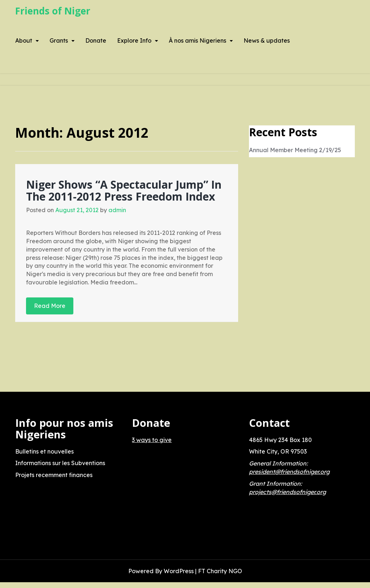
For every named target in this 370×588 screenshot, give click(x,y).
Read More (50, 306)
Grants (59, 40)
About (24, 40)
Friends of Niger (53, 11)
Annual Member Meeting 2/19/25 (295, 150)
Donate (96, 40)
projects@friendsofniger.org (287, 492)
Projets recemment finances (54, 475)
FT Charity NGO (220, 571)
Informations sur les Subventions (60, 463)
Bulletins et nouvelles (44, 451)
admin (117, 210)
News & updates (267, 40)
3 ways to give (152, 440)
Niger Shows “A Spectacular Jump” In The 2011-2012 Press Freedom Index (124, 190)
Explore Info (134, 40)
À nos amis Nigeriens (197, 40)
